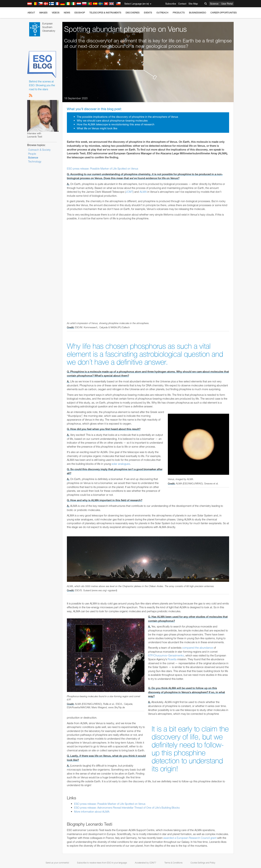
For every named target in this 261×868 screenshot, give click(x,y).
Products (179, 13)
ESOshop (80, 13)
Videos (56, 13)
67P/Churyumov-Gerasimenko (166, 655)
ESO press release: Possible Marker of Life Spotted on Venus (102, 169)
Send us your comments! (57, 863)
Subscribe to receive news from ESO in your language (102, 863)
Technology (35, 161)
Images (43, 13)
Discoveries (133, 13)
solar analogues (121, 464)
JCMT (129, 192)
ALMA (143, 192)
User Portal (227, 4)
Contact (182, 4)
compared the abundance (198, 648)
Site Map (193, 4)
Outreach (162, 13)
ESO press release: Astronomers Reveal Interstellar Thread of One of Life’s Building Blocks (127, 808)
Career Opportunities (224, 13)
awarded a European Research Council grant (190, 838)
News (67, 13)
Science (214, 4)
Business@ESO (198, 13)
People (32, 154)
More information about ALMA (92, 812)
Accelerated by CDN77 (146, 863)
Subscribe (171, 4)
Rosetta (172, 659)
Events (148, 13)
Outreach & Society (39, 150)
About (31, 13)
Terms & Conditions (173, 863)
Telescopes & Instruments (105, 13)
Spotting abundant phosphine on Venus (125, 29)
